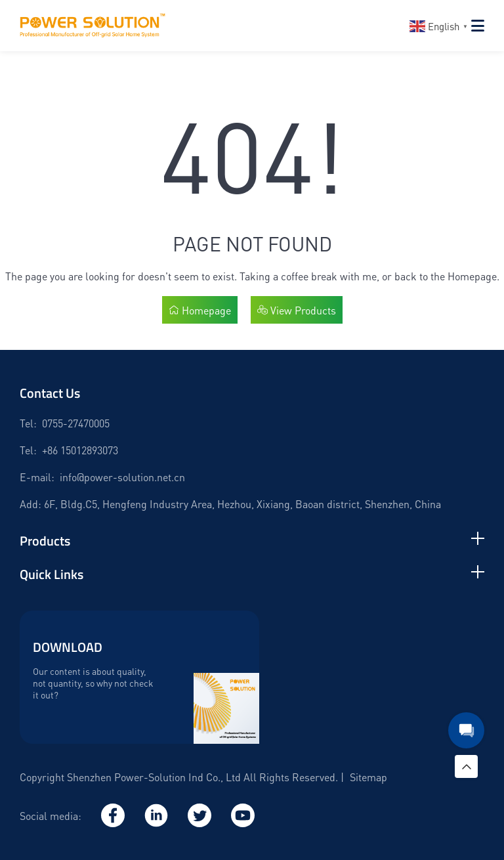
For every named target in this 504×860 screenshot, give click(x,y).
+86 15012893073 (80, 450)
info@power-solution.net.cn (122, 477)
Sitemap (368, 777)
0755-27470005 (76, 423)
